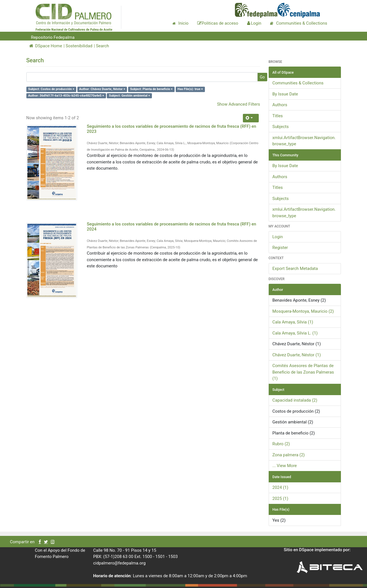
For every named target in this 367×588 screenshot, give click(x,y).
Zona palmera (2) (288, 455)
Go (262, 77)
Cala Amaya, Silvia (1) (293, 322)
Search (102, 46)
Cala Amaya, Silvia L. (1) (295, 333)
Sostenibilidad (79, 46)
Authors (280, 105)
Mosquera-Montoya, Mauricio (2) (303, 311)
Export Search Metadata (295, 269)
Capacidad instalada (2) (295, 400)
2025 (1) (280, 498)
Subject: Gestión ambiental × (129, 96)
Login (278, 237)
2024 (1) (280, 487)
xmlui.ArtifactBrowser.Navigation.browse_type (304, 141)
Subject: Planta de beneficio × (151, 89)
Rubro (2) (281, 444)
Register (280, 248)
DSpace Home (46, 46)
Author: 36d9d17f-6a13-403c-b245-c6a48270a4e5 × (66, 96)
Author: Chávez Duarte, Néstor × (102, 89)
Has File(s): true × (190, 89)
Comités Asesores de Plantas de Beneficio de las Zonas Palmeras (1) (303, 372)
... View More (285, 466)
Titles (278, 116)
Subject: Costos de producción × (51, 89)
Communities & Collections (298, 83)
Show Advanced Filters (239, 104)
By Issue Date (285, 94)
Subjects (281, 127)
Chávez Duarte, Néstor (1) (297, 355)
